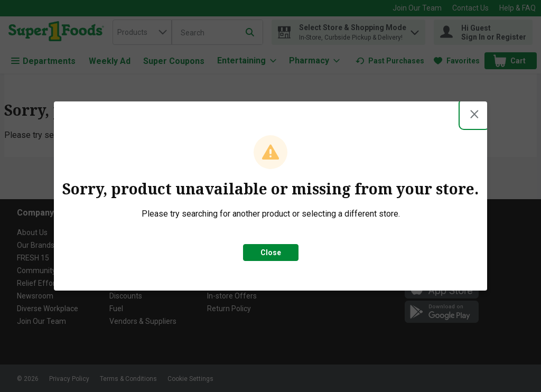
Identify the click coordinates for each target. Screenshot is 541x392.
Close (271, 253)
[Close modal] (474, 114)
